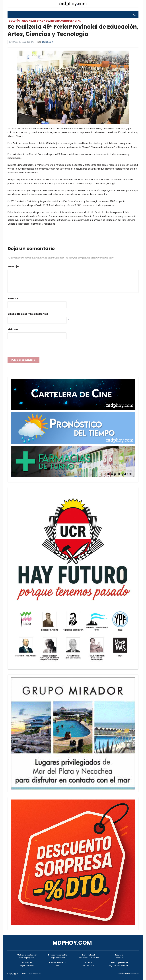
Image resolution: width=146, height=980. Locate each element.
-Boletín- (14, 21)
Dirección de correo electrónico (28, 314)
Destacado (41, 21)
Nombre (13, 298)
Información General (65, 21)
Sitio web (13, 329)
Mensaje (13, 266)
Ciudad (27, 21)
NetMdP (135, 974)
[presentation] (31, 349)
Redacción (47, 42)
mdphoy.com (72, 943)
